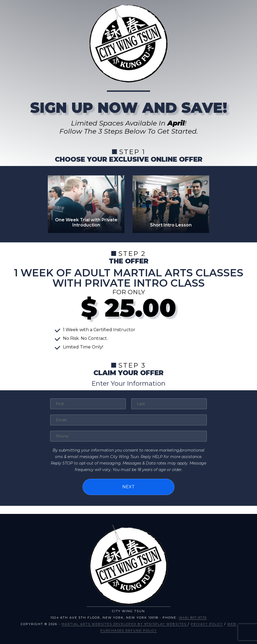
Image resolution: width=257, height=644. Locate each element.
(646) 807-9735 (193, 617)
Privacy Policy (207, 623)
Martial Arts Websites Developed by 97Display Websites (125, 623)
